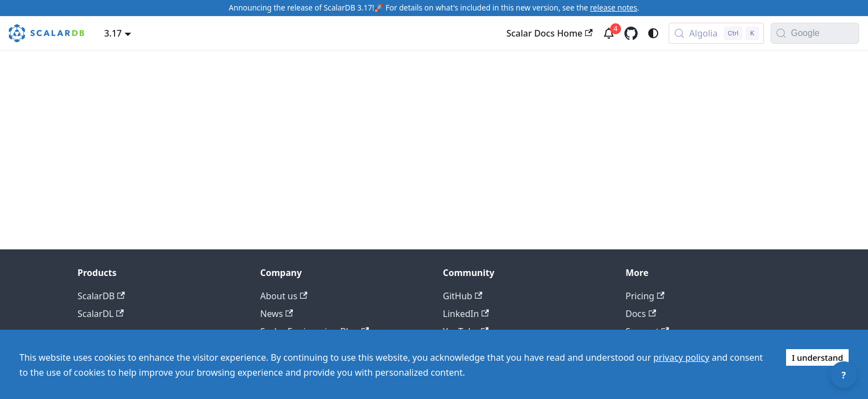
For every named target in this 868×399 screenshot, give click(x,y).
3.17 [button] (113, 33)
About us (284, 296)
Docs (641, 314)
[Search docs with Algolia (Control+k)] (716, 33)
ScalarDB (101, 296)
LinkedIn (466, 314)
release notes (614, 7)
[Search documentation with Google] (825, 33)
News (277, 314)
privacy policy (681, 357)
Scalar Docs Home (550, 33)
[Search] (781, 33)
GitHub (463, 296)
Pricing (645, 296)
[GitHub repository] (631, 33)
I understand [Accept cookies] (817, 357)
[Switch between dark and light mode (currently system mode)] (653, 33)
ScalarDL (101, 314)
